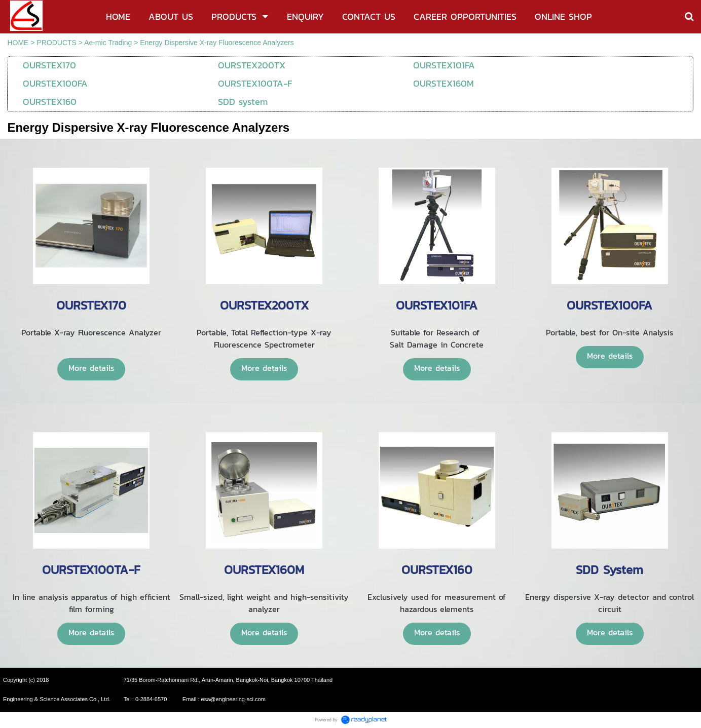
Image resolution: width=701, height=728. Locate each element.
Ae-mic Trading (108, 43)
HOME (18, 43)
